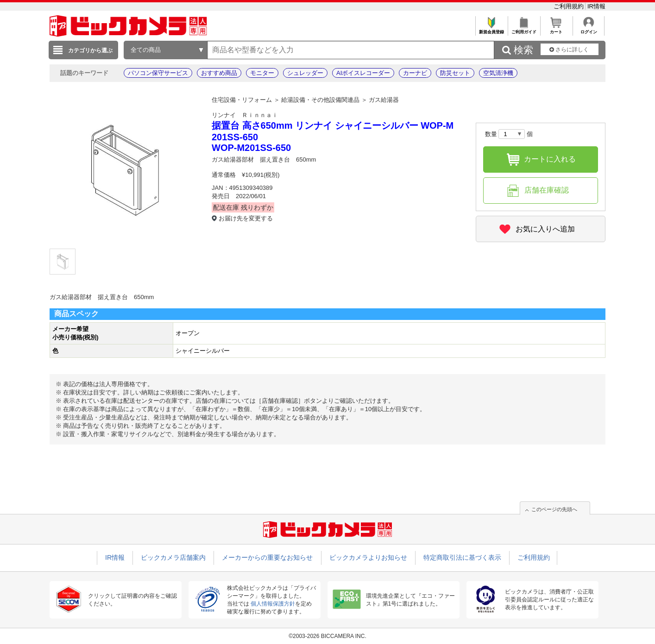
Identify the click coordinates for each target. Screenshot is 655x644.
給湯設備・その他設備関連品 (320, 100)
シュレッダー (305, 73)
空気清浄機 (498, 73)
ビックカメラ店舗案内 (173, 557)
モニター (262, 73)
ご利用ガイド (524, 29)
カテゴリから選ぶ (90, 50)
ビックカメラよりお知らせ (368, 557)
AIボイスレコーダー (363, 73)
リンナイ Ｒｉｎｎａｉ (245, 115)
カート (556, 29)
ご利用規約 (570, 6)
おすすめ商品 (219, 73)
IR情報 (596, 6)
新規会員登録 (491, 29)
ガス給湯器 (384, 100)
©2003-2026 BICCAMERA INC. (327, 636)
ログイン (589, 29)
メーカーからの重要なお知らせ (267, 557)
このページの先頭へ (554, 509)
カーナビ (415, 73)
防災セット (455, 73)
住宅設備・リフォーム (242, 100)
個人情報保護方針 (273, 604)
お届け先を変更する (246, 218)
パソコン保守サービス (158, 73)
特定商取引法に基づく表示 (462, 557)
